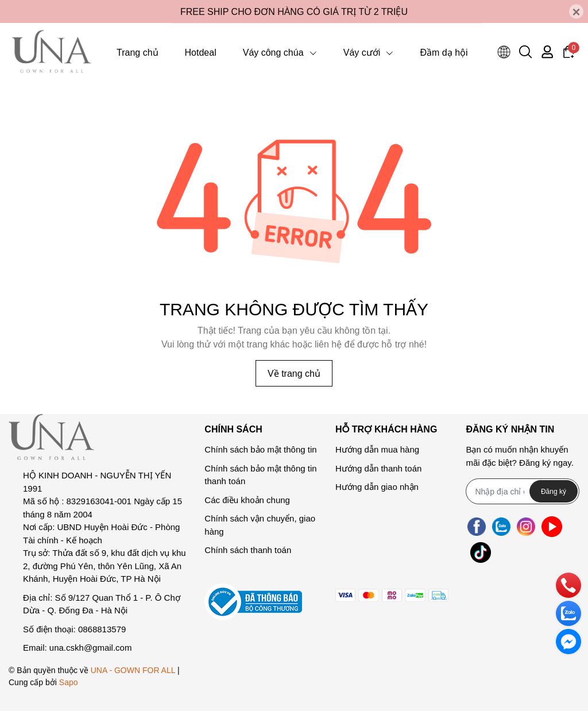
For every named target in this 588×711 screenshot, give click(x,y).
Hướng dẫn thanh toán (378, 468)
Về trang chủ (294, 373)
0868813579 (102, 629)
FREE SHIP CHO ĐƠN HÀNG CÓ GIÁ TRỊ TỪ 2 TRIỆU (294, 11)
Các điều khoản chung (247, 500)
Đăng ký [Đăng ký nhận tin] (554, 491)
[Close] (576, 12)
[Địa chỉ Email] (523, 491)
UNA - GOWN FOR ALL (133, 670)
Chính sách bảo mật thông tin (260, 449)
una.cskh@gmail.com (91, 648)
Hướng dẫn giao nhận (377, 487)
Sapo (69, 682)
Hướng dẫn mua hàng (377, 449)
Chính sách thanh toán (248, 550)
